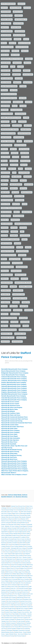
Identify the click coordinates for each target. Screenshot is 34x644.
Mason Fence (23, 181)
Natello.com (17, 212)
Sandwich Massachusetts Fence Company (14, 465)
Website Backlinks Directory (25, 330)
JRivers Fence (24, 165)
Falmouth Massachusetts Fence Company (14, 386)
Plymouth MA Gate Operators (10, 440)
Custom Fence (4, 67)
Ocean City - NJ (5, 220)
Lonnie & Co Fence (5, 173)
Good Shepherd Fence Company (8, 133)
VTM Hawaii (26, 326)
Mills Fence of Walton (19, 196)
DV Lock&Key (23, 86)
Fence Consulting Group (20, 114)
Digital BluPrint (27, 71)
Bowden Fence (15, 51)
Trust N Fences (5, 322)
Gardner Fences (28, 126)
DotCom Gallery (19, 78)
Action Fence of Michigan (16, 8)
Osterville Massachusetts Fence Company (14, 398)
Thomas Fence (16, 302)
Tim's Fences (4, 306)
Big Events (26, 39)
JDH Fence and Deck (25, 161)
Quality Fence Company (6, 243)
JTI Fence (4, 169)
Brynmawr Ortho (5, 55)
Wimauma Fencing (5, 342)
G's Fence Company (17, 126)
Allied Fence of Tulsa (18, 12)
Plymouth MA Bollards (8, 411)
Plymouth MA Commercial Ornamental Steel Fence (17, 423)
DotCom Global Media (6, 82)
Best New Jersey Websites (19, 35)
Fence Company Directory (16, 110)
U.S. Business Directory (20, 497)
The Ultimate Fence (5, 302)
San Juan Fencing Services (22, 251)
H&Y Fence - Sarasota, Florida (8, 141)
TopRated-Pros (5, 314)
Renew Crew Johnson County (8, 247)
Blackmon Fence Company (24, 43)
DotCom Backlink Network (7, 78)
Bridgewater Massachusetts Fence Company (15, 373)
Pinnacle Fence (5, 232)
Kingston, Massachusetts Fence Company (14, 392)
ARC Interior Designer (6, 23)
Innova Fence (16, 157)
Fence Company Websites (7, 114)
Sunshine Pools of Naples (7, 283)
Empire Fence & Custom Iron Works (9, 94)
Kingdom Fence (12, 169)
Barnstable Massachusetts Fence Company (14, 369)
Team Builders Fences (18, 290)
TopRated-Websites (15, 314)
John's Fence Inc (14, 165)
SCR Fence (4, 259)
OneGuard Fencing (15, 220)
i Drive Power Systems (24, 149)
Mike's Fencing (15, 192)
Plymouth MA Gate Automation (11, 438)
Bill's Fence (4, 43)
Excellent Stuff (29, 102)
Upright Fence (4, 326)
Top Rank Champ (24, 306)
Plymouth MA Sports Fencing (10, 452)
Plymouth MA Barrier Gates (10, 409)
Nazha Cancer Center (27, 212)
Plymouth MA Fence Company (10, 430)
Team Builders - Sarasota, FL (26, 287)
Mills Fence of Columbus (6, 196)
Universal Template (25, 322)
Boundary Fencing (5, 51)
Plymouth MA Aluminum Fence (11, 406)
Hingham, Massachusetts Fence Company (14, 390)
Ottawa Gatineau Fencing (7, 224)
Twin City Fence (14, 322)
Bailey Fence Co (5, 27)
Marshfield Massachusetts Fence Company (14, 394)
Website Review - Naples (20, 334)
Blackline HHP (13, 43)
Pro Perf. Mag (4, 236)
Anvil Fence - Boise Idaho (7, 19)
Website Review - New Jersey (8, 338)
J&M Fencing (4, 161)
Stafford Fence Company (21, 275)
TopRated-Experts (29, 310)
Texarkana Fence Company (18, 294)
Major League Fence (17, 177)
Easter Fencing (14, 90)
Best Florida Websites (6, 35)
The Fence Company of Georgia (20, 298)
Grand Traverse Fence (6, 137)
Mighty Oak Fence (5, 192)
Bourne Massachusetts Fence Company (13, 371)
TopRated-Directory (18, 310)
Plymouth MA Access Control (10, 402)
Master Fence (4, 184)
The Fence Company (6, 298)
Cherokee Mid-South (6, 63)
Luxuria (14, 173)
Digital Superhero (16, 74)
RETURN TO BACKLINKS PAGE (8, 4)
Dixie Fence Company (28, 74)
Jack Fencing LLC (14, 161)
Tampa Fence (4, 287)
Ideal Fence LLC (5, 153)
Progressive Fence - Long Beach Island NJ (10, 239)
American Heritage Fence (7, 16)
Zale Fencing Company (17, 342)
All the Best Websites (6, 12)
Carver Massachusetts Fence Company (13, 375)
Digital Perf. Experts (6, 74)
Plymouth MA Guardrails (9, 444)
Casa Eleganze (29, 59)
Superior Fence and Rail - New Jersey (23, 283)
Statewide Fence (15, 279)
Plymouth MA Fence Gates (9, 434)
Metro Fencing (23, 188)
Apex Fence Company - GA (21, 19)
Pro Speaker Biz (14, 236)
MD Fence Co (4, 188)
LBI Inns (20, 169)
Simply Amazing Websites (22, 267)
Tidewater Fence (26, 302)
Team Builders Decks (6, 290)
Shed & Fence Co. (27, 259)
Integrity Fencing (25, 157)
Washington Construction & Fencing (9, 330)
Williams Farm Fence (21, 338)
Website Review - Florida (7, 334)
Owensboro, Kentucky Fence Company (23, 224)
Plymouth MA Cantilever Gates (11, 413)
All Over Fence (27, 8)
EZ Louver (15, 106)
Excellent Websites (5, 106)
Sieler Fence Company (17, 263)
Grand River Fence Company (24, 133)
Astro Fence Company (18, 23)
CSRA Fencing (27, 63)
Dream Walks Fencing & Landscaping (9, 86)
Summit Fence (24, 279)
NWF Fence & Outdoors (18, 216)
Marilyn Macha (14, 181)
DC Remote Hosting (6, 71)
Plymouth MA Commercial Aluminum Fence (14, 417)
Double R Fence (17, 82)
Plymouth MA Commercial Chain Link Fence (15, 419)
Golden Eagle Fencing (26, 129)
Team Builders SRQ (6, 294)
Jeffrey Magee (4, 165)
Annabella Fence (19, 16)
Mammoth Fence (28, 177)
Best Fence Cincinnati (20, 31)
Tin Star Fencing (14, 306)
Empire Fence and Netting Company (9, 98)
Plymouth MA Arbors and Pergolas (12, 407)
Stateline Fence (5, 279)
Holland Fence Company (7, 145)
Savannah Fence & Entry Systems (8, 255)
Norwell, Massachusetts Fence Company (14, 396)
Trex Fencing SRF (23, 318)
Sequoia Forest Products (15, 259)
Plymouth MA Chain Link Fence (11, 415)
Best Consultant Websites (7, 31)
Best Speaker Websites (6, 39)
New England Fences (6, 216)
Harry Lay (19, 141)
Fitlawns (14, 122)
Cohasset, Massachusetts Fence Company (14, 381)
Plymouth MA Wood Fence (9, 459)
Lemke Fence (28, 169)
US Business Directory (15, 326)
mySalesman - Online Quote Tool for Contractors (11, 208)
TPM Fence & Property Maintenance (9, 318)
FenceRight (26, 118)
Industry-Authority (25, 153)
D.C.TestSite (20, 67)
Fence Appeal (23, 106)
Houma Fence (4, 149)
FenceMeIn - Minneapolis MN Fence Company (11, 118)
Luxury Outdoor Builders (24, 173)
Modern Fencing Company (7, 200)
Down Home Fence (28, 82)
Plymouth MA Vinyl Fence (9, 457)
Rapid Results (17, 243)
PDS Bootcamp (5, 228)
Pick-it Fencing (23, 228)
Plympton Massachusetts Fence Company (14, 463)
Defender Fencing (17, 71)
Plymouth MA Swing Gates (9, 453)
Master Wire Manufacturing (16, 184)
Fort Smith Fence (22, 122)
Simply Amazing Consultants (7, 267)
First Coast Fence (5, 122)
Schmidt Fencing (22, 255)
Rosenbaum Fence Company (7, 251)
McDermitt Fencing (29, 184)
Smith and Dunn (5, 271)
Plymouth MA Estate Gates (9, 429)
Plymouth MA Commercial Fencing (12, 421)
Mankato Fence (5, 181)
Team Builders (13, 287)
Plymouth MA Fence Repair (10, 436)
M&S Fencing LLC (5, 177)
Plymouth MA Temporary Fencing (11, 455)
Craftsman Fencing (17, 63)
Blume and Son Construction (22, 47)
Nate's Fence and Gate (6, 212)
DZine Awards (4, 90)
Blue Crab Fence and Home (7, 47)
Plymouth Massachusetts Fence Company (14, 461)
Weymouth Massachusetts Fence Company (14, 469)
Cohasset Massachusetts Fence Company (14, 377)
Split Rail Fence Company (7, 275)
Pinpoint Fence (14, 232)
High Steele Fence (28, 141)
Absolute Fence (21, 4)
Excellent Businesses (6, 102)
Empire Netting (23, 98)
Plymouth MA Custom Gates (10, 425)
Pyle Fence (24, 239)
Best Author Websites (16, 27)
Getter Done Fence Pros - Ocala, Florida (10, 129)
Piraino (22, 232)
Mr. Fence (25, 204)
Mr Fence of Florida (5, 204)
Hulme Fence (13, 149)
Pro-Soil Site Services (25, 236)
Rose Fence (28, 247)
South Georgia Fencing (16, 271)
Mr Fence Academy (20, 200)
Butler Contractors (15, 55)
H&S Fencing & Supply (19, 137)
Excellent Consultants (18, 102)
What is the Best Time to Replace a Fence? (14, 475)
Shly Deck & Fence (5, 263)
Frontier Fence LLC (5, 126)
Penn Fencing (14, 228)
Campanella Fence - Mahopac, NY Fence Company (12, 59)
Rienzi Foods (20, 247)
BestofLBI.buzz (17, 39)
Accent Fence (4, 8)
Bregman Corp (25, 51)
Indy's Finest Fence (5, 157)
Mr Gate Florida (16, 204)
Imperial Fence (15, 153)
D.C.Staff (13, 67)
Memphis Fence (14, 188)
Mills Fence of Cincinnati (27, 192)
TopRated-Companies (6, 310)
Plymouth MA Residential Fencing (12, 450)
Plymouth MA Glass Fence (9, 442)
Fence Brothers (5, 110)
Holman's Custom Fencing (20, 145)
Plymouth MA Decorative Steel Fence (13, 427)
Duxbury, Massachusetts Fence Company (14, 384)
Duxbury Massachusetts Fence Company (14, 383)
